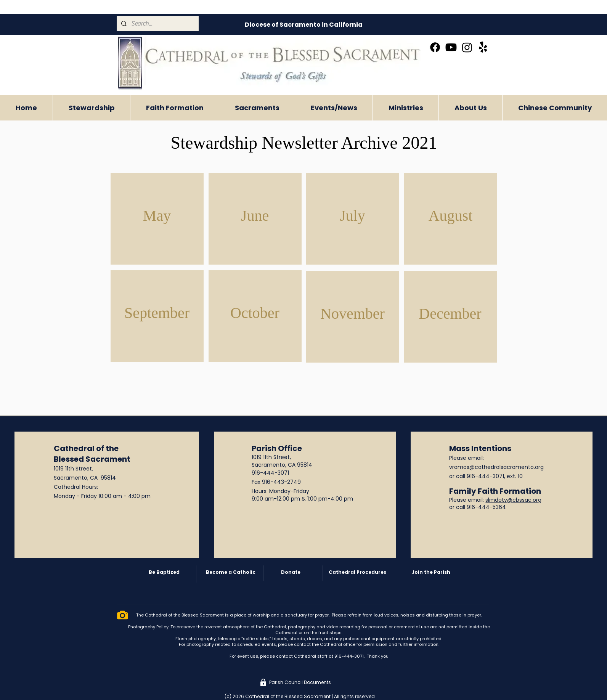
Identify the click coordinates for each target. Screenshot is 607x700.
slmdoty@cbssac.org (513, 500)
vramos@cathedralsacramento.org (496, 467)
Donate (291, 572)
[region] (157, 219)
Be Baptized (164, 572)
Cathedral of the (86, 448)
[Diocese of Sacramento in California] (303, 25)
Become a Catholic (231, 572)
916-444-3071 (270, 473)
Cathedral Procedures (357, 572)
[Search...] (157, 24)
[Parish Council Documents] (300, 682)
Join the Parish (431, 572)
